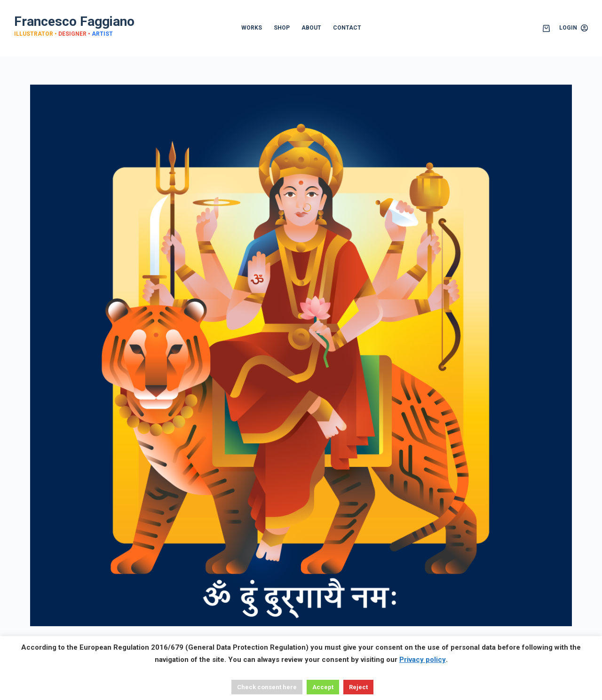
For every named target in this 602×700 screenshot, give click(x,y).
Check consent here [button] (267, 687)
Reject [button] (358, 687)
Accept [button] (323, 687)
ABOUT (311, 28)
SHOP (282, 28)
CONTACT (347, 28)
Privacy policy (423, 660)
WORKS (252, 28)
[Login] (574, 28)
